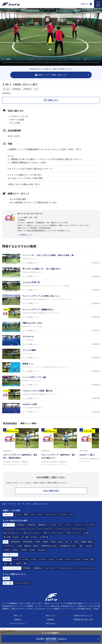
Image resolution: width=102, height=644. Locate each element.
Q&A (6, 542)
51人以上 (42, 550)
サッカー (7, 89)
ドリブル (53, 525)
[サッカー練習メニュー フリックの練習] (51, 354)
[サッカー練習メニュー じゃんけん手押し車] (51, 286)
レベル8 (76, 559)
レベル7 (68, 559)
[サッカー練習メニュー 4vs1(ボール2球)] (51, 408)
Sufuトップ (6, 504)
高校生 (46, 542)
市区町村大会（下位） (69, 546)
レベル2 (25, 559)
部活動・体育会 (87, 542)
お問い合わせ (50, 624)
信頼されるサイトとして (83, 616)
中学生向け (28, 89)
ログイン (85, 4)
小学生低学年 (15, 542)
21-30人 (15, 550)
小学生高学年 (28, 542)
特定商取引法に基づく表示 (83, 620)
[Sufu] (11, 4)
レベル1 (16, 559)
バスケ (33, 514)
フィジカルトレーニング (25, 529)
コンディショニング (62, 529)
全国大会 (27, 546)
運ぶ (11, 563)
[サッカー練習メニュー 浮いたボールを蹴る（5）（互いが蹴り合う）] (51, 273)
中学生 (38, 542)
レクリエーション (79, 529)
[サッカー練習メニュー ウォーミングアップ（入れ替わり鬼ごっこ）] (51, 300)
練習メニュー (9, 525)
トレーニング (51, 514)
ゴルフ (40, 514)
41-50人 (33, 550)
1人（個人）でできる (29, 537)
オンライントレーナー (12, 568)
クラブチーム (9, 546)
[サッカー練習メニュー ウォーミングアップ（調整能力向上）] (51, 313)
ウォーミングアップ (45, 529)
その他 (19, 546)
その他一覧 (44, 537)
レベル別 (7, 559)
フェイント (78, 525)
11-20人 (7, 550)
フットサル (62, 514)
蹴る (25, 563)
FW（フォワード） (74, 533)
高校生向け (43, 525)
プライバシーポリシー (18, 624)
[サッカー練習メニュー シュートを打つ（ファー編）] (51, 381)
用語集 (6, 578)
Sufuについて (51, 616)
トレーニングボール (22, 583)
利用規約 (50, 620)
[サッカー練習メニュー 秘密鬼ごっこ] (51, 367)
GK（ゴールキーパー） (12, 533)
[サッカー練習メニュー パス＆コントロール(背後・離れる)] (51, 395)
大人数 (86, 533)
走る (5, 563)
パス (36, 89)
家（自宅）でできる (11, 537)
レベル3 (33, 559)
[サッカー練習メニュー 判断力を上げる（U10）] (51, 327)
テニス (72, 514)
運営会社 (18, 620)
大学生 (53, 542)
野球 (26, 514)
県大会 (36, 546)
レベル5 (51, 559)
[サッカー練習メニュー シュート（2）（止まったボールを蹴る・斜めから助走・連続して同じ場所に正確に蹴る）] (51, 259)
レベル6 (59, 559)
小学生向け (17, 89)
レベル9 (85, 559)
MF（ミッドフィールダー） (54, 533)
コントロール (90, 525)
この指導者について (25, 235)
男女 (77, 542)
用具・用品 (8, 583)
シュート (68, 525)
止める (18, 563)
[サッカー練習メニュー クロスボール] (51, 340)
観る (92, 559)
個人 (81, 546)
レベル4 (42, 559)
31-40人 (24, 550)
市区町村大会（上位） (49, 546)
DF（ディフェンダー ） (32, 533)
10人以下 (89, 546)
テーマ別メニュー (10, 555)
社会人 (61, 542)
